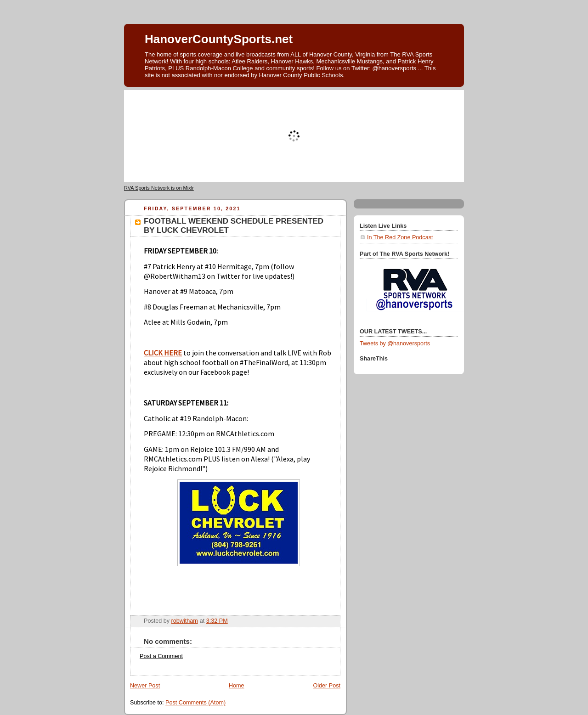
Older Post (327, 686)
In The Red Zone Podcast (400, 237)
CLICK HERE (163, 353)
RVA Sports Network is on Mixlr (159, 188)
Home (237, 686)
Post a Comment (161, 656)
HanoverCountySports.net (219, 39)
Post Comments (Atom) (195, 703)
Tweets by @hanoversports (395, 343)
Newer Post (145, 686)
